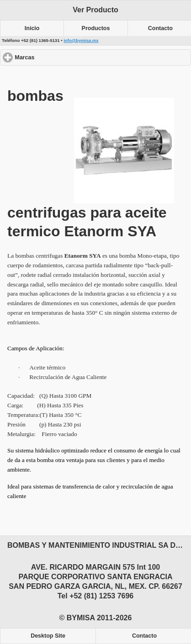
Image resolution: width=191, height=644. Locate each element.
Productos (96, 28)
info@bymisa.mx (81, 40)
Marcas (58, 57)
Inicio (32, 28)
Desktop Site (48, 636)
